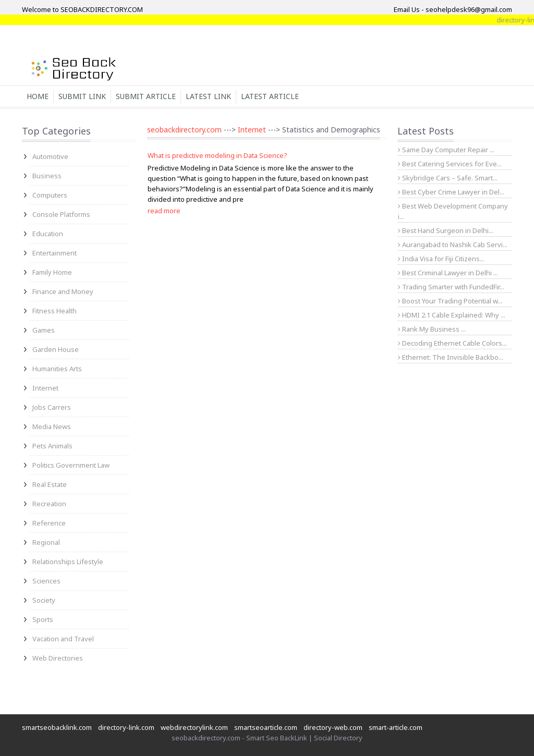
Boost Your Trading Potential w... (450, 301)
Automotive (50, 156)
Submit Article (146, 96)
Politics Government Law (71, 465)
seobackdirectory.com (184, 130)
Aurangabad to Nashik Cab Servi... (453, 245)
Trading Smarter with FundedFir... (451, 287)
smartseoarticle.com (266, 727)
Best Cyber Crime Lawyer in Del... (451, 192)
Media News (52, 426)
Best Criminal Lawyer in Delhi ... (448, 273)
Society (44, 600)
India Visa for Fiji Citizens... (441, 259)
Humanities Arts (57, 369)
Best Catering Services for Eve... (450, 164)
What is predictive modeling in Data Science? (217, 155)
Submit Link (82, 96)
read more (164, 211)
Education (48, 234)
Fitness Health (54, 311)
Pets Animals (52, 446)
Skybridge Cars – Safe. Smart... (448, 178)
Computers (50, 195)
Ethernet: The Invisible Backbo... (451, 357)
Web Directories (58, 658)
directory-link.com (126, 727)
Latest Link (208, 96)
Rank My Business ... (432, 329)
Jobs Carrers (52, 407)
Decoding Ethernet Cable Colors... (452, 343)
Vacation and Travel (63, 639)
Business (47, 176)
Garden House (56, 349)
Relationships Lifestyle (68, 562)
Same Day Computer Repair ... (446, 150)
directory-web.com (333, 727)
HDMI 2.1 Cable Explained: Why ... (452, 315)
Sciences (46, 581)
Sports (43, 619)
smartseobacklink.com (57, 727)
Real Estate (50, 484)
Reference (49, 523)
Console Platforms (61, 214)
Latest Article (270, 96)
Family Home (52, 272)
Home (38, 96)
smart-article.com (396, 727)
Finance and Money (63, 291)
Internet (45, 388)
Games (44, 330)
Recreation (49, 504)
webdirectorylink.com (194, 727)
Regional (46, 542)
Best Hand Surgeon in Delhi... (446, 230)
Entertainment (54, 253)
